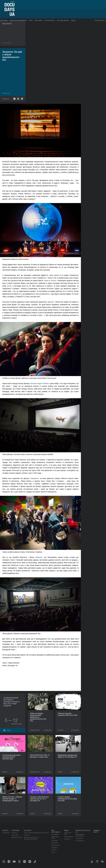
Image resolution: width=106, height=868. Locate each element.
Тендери (54, 848)
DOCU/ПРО (39, 21)
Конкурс (15, 833)
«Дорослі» (63, 647)
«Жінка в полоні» (50, 281)
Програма (4, 21)
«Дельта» (51, 302)
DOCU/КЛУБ (79, 838)
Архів (53, 852)
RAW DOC (27, 835)
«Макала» (39, 557)
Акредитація (69, 837)
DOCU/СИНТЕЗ (50, 21)
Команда (54, 841)
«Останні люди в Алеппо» (40, 383)
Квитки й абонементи (18, 21)
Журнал (5, 831)
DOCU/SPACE (80, 841)
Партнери (55, 843)
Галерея (67, 839)
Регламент (55, 834)
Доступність (56, 845)
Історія (54, 850)
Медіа (73, 21)
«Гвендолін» (34, 478)
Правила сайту (97, 831)
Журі (31, 21)
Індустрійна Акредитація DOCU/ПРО (36, 833)
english (12, 2)
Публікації (6, 833)
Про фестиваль (63, 21)
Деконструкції (17, 837)
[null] (14, 99)
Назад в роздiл (7, 43)
